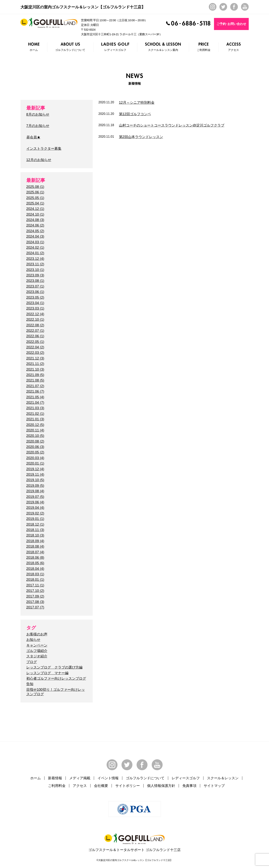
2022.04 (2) (35, 347)
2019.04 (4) (35, 508)
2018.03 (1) (35, 574)
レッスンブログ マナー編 (47, 673)
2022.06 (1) (35, 336)
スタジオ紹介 (37, 656)
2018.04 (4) (35, 569)
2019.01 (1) (35, 519)
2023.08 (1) (35, 281)
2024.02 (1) (35, 248)
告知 (30, 684)
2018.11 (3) (35, 530)
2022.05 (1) (35, 342)
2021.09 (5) (35, 375)
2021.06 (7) (35, 391)
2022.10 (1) (35, 320)
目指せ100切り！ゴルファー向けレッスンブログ (56, 692)
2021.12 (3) (35, 358)
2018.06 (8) (35, 558)
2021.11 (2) (35, 364)
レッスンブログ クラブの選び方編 (54, 667)
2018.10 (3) (35, 535)
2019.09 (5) (35, 486)
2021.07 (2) (35, 386)
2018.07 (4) (35, 552)
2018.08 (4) (35, 546)
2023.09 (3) (35, 275)
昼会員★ (33, 137)
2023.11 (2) (35, 264)
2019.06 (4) (35, 502)
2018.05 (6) (35, 563)
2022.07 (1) (35, 331)
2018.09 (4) (35, 541)
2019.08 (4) (35, 491)
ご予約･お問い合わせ (231, 24)
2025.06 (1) (35, 192)
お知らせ (33, 640)
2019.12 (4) (35, 469)
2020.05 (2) (35, 452)
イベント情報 (108, 778)
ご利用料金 (57, 786)
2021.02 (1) (35, 414)
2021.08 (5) (35, 380)
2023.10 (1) (35, 270)
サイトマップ (214, 786)
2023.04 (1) (35, 303)
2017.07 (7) (35, 607)
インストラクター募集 (44, 149)
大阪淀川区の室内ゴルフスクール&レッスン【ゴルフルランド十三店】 (135, 860)
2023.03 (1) (35, 308)
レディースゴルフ (186, 778)
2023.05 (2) (35, 298)
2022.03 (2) (35, 353)
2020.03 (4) (35, 458)
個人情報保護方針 (161, 786)
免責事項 (189, 786)
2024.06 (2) (35, 225)
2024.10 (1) (35, 214)
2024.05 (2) (35, 231)
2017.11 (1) (35, 585)
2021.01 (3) (35, 419)
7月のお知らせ (38, 126)
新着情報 (55, 778)
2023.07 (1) (35, 286)
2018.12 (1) (35, 524)
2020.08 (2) (35, 441)
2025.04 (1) (35, 203)
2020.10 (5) (35, 436)
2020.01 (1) (35, 463)
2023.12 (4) (35, 259)
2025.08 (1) (35, 187)
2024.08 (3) (35, 220)
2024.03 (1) (35, 242)
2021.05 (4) (35, 397)
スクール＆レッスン (223, 778)
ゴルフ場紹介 (37, 651)
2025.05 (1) (35, 198)
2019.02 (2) (35, 513)
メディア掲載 (80, 778)
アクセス (80, 786)
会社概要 (101, 786)
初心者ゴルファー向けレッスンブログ (56, 678)
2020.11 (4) (35, 430)
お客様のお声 (37, 634)
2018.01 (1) (35, 580)
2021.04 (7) (35, 403)
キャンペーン (37, 645)
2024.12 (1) (35, 209)
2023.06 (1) (35, 292)
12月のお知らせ (39, 160)
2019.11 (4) (35, 475)
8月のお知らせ (38, 114)
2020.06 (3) (35, 447)
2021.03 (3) (35, 408)
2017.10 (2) (35, 591)
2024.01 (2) (35, 253)
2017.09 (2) (35, 596)
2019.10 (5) (35, 480)
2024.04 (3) (35, 236)
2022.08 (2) (35, 325)
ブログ (32, 662)
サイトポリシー (128, 786)
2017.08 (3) (35, 602)
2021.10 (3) (35, 369)
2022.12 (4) (35, 314)
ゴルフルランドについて (145, 778)
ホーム (36, 778)
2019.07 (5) (35, 497)
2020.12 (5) (35, 425)
